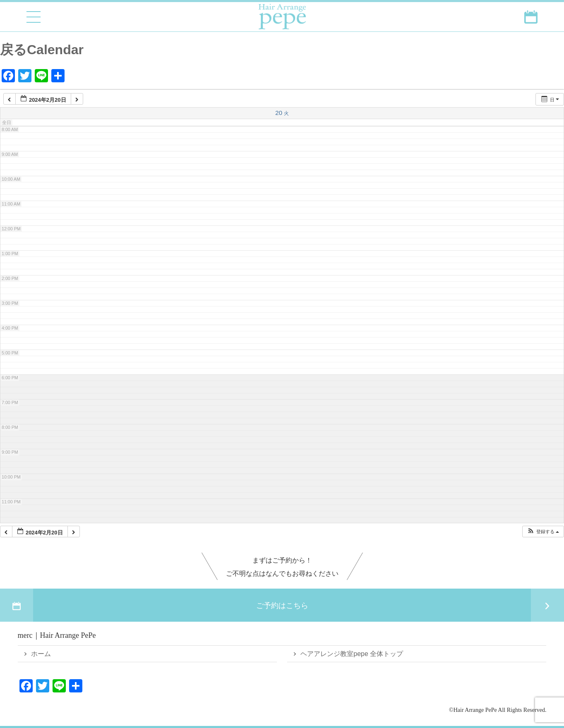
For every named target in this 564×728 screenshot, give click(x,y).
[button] (543, 532)
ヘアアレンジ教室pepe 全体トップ (352, 654)
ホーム (41, 654)
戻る (13, 50)
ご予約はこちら (282, 605)
